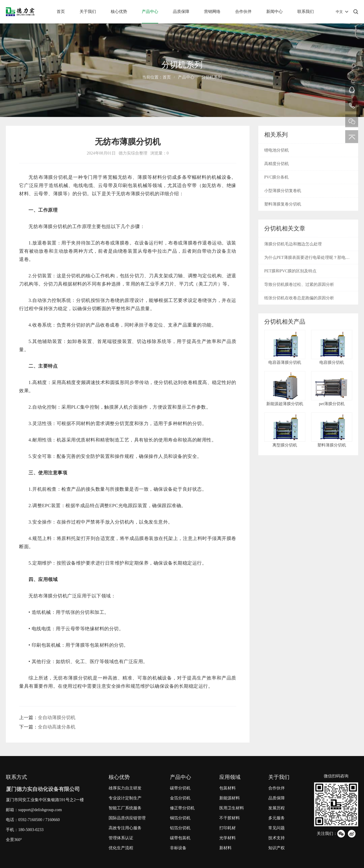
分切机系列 (212, 77)
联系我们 (306, 12)
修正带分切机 (182, 808)
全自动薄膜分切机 (57, 717)
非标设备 (178, 848)
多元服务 (277, 818)
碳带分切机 (180, 788)
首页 (61, 12)
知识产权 (277, 848)
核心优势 (119, 12)
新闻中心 (274, 12)
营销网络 (212, 12)
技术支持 (277, 838)
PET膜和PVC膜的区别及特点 (290, 271)
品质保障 (181, 12)
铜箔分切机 (180, 818)
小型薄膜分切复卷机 (283, 191)
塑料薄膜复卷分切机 (283, 204)
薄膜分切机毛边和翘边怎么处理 (293, 244)
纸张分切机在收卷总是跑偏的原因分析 (299, 298)
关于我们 (88, 12)
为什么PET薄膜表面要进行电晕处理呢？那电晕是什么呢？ (307, 260)
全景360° (14, 840)
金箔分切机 (180, 798)
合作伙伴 (243, 12)
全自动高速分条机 (57, 727)
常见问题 (277, 828)
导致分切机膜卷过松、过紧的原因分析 (299, 284)
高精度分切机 (277, 164)
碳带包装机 (180, 838)
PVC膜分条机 (276, 177)
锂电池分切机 (277, 150)
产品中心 (150, 12)
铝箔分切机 (180, 828)
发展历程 (277, 808)
